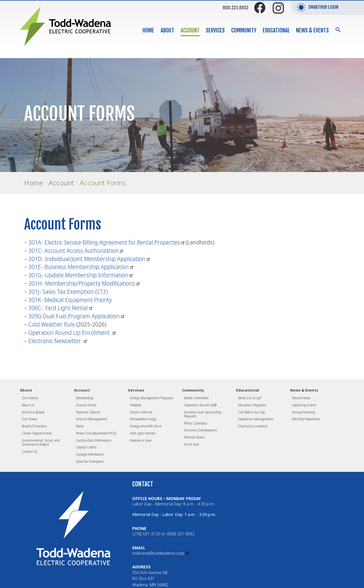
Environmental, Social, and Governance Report (41, 442)
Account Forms (103, 183)
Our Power (29, 419)
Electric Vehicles (141, 412)
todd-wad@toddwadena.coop (158, 553)
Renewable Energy (143, 419)
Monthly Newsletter (306, 419)
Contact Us (30, 451)
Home (148, 30)
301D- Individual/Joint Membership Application (87, 259)
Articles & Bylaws (33, 412)
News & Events (312, 30)
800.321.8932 (236, 8)
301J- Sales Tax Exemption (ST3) (68, 291)
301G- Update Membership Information (78, 275)
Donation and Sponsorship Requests (203, 414)
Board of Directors (34, 426)
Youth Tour (192, 444)
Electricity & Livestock (253, 426)
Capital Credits (86, 447)
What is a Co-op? (250, 398)
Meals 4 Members (196, 398)
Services (215, 30)
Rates (80, 426)
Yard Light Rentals (143, 433)
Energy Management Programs (152, 398)
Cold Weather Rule (52, 324)
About (167, 30)
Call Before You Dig (251, 412)
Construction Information (94, 440)
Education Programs (252, 405)
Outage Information (90, 454)
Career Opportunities (37, 433)
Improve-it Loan (141, 440)
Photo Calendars (196, 423)
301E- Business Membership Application (79, 267)
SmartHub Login (318, 7)
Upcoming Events (304, 405)
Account (190, 30)
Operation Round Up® (200, 405)
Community (244, 30)
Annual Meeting (304, 412)
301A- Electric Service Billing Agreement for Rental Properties (104, 242)
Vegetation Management (256, 419)
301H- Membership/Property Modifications (82, 283)
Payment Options (88, 412)
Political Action (194, 437)
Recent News (301, 398)
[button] (338, 29)
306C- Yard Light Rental (58, 308)
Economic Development (200, 430)
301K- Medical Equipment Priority (70, 300)
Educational (276, 30)
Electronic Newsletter (55, 341)
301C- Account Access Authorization (74, 250)
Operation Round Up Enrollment (70, 332)
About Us (28, 405)
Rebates (136, 405)
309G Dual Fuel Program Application (74, 316)
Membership (85, 398)
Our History (30, 398)
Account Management (92, 419)
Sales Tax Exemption (90, 461)
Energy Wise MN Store (146, 426)
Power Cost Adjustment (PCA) (96, 433)
